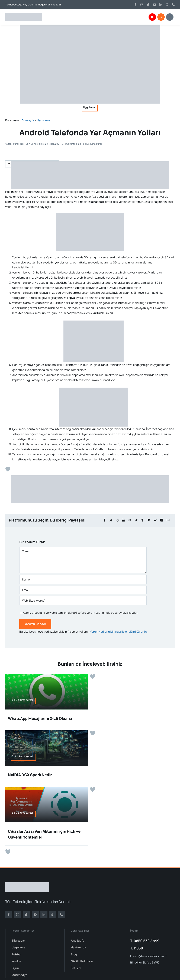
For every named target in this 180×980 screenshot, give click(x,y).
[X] (111, 520)
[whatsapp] (167, 5)
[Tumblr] (142, 520)
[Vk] (155, 520)
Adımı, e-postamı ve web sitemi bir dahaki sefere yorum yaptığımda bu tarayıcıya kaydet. (81, 613)
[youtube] (155, 5)
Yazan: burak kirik (15, 144)
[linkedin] (161, 5)
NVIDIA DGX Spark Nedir (30, 775)
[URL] (83, 600)
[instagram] (142, 5)
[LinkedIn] (124, 520)
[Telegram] (136, 520)
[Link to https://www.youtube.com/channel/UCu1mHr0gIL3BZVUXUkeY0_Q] (152, 17)
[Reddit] (117, 520)
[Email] (83, 590)
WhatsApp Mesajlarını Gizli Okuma (40, 718)
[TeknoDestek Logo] (24, 14)
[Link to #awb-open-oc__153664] (170, 17)
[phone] (173, 5)
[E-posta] (168, 520)
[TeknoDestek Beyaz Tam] (27, 884)
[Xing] (162, 520)
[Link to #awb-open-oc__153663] (161, 17)
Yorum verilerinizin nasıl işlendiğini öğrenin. (119, 632)
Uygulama (44, 120)
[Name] (83, 579)
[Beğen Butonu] (8, 469)
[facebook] (135, 5)
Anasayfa (28, 120)
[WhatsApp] (130, 520)
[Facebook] (104, 520)
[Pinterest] (149, 520)
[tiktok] (148, 5)
